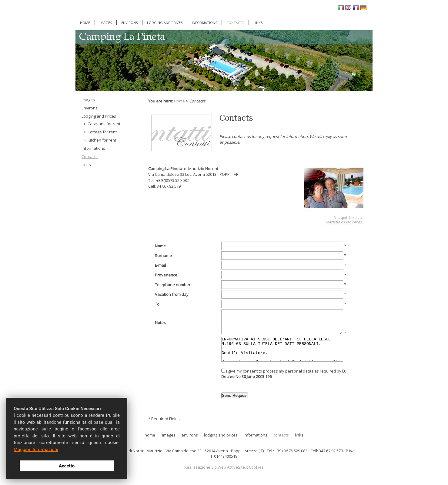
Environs (129, 23)
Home (85, 23)
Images (106, 23)
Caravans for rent (104, 124)
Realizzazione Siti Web (205, 467)
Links (258, 23)
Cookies (256, 467)
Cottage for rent (102, 132)
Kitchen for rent (102, 140)
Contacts (235, 23)
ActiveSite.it (237, 467)
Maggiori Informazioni (36, 450)
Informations (204, 23)
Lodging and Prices (165, 23)
